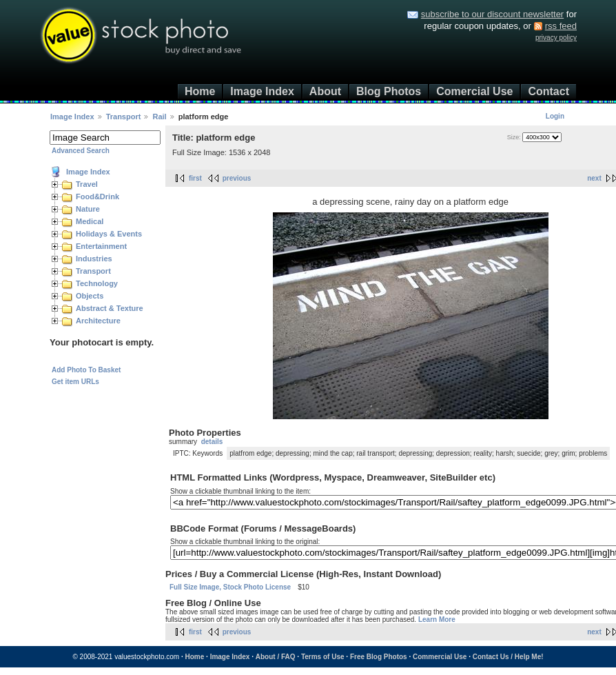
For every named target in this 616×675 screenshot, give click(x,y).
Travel (87, 184)
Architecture (98, 321)
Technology (97, 283)
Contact (548, 91)
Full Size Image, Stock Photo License (230, 587)
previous (237, 178)
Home (200, 91)
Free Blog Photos (379, 657)
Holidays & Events (109, 234)
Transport (124, 117)
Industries (94, 259)
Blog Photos (389, 91)
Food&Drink (97, 197)
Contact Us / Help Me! (508, 657)
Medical (90, 221)
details (212, 442)
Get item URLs (75, 382)
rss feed (561, 26)
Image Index (262, 91)
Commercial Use (440, 657)
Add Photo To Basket (86, 370)
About (325, 91)
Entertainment (101, 246)
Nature (88, 209)
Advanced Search (81, 151)
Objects (90, 296)
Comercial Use (474, 91)
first (195, 178)
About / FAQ (276, 657)
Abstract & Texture (110, 308)
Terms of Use (323, 657)
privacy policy (556, 38)
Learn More (437, 619)
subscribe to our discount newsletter (492, 14)
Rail (159, 117)
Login (555, 116)
